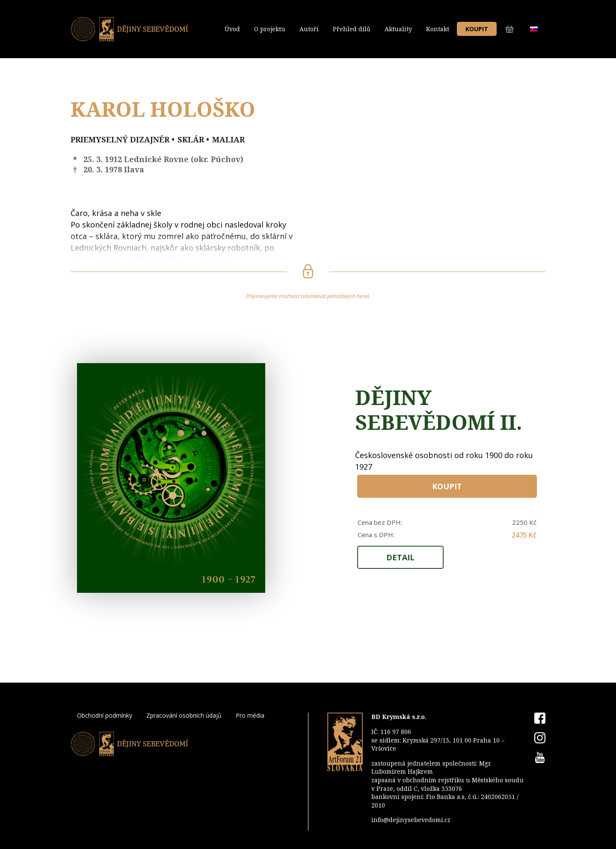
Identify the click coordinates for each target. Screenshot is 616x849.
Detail (400, 557)
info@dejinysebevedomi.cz (411, 820)
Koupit (477, 29)
